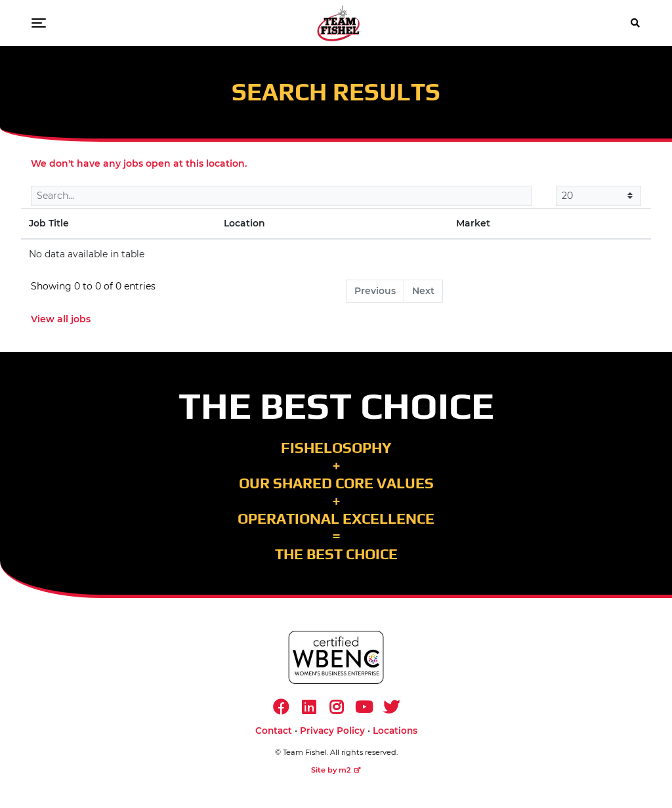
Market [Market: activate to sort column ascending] (473, 223)
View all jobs (61, 319)
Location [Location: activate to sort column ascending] (244, 223)
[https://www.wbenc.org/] (336, 657)
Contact (274, 731)
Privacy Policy (332, 731)
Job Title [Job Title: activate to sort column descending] (49, 223)
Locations (395, 731)
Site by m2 (336, 770)
